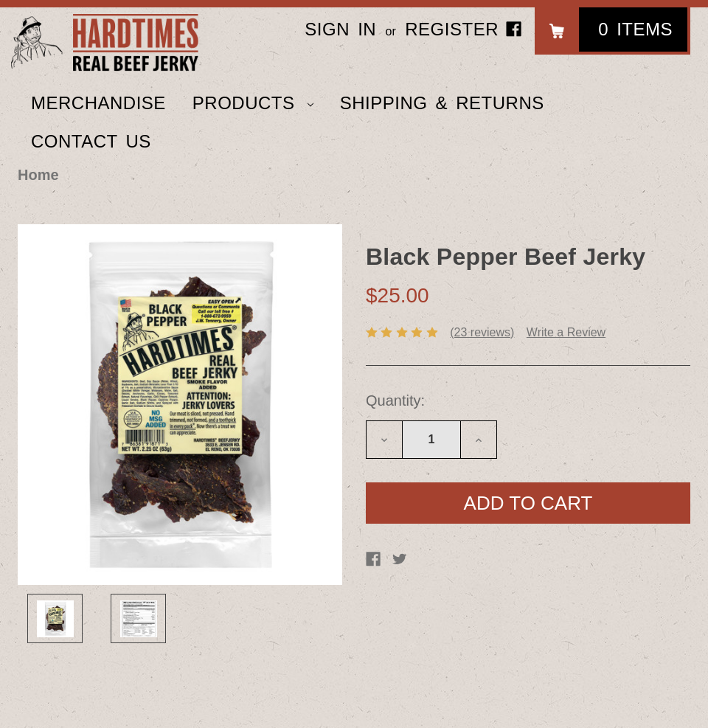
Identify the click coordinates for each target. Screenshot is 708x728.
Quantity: (395, 401)
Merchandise (98, 103)
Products (253, 103)
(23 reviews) (482, 332)
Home (38, 175)
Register (452, 29)
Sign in (340, 29)
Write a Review (566, 332)
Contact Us (91, 141)
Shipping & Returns (442, 103)
